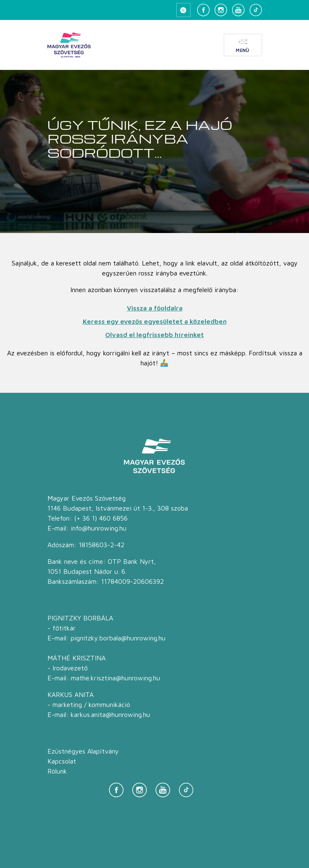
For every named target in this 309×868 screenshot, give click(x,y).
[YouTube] (238, 10)
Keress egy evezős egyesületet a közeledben (155, 321)
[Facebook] (203, 10)
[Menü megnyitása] (243, 45)
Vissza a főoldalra (155, 308)
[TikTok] (256, 10)
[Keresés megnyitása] (183, 10)
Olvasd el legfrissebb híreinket (154, 335)
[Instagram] (221, 10)
